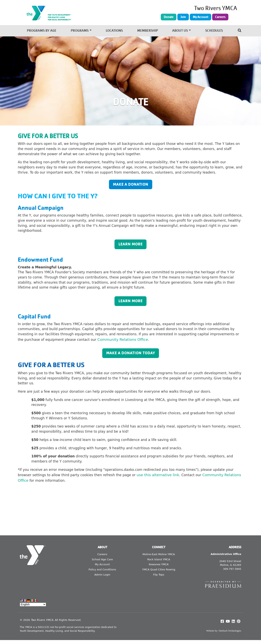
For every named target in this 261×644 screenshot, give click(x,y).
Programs (80, 31)
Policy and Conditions (102, 569)
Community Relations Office (123, 340)
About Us (180, 31)
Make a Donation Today (131, 353)
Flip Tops (159, 575)
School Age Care (102, 559)
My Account (200, 17)
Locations (114, 31)
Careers (220, 17)
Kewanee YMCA (159, 564)
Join (183, 17)
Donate (169, 17)
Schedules (214, 31)
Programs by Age (42, 31)
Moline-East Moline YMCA (159, 554)
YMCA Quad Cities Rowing (159, 569)
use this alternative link (158, 475)
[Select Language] (33, 605)
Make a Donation (131, 184)
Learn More (130, 244)
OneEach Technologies (230, 631)
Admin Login (102, 575)
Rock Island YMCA (159, 559)
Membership (148, 31)
